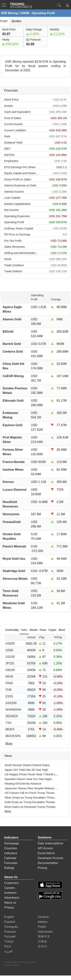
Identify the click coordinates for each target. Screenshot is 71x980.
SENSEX (12, 716)
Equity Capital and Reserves (21, 173)
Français (10, 932)
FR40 (9, 683)
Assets (8, 106)
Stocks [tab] (34, 630)
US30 (9, 650)
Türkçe (9, 941)
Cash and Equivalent (17, 112)
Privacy (9, 907)
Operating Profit (14, 222)
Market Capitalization (17, 204)
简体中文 (44, 937)
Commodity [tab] (12, 630)
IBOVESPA (13, 736)
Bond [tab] (62, 630)
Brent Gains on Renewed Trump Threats (30, 807)
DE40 (9, 677)
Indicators (11, 853)
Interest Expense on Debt (20, 185)
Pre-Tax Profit (13, 241)
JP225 (10, 663)
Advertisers (12, 898)
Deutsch (43, 917)
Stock (8, 259)
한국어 (42, 946)
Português (11, 927)
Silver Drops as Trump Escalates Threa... (30, 797)
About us (10, 903)
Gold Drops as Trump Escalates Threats (30, 802)
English (9, 917)
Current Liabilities (15, 130)
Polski (42, 927)
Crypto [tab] (52, 630)
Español (10, 922)
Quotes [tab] (16, 21)
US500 (10, 644)
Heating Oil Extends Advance (23, 784)
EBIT (7, 149)
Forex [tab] (43, 630)
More (8, 811)
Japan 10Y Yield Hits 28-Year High (26, 770)
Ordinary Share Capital (19, 228)
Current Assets (13, 124)
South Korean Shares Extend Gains (27, 765)
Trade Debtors (13, 271)
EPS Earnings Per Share (20, 167)
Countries (11, 848)
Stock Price (11, 100)
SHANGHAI (13, 710)
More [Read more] (9, 744)
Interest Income (14, 192)
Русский (10, 937)
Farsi (8, 946)
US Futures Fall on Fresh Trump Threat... (30, 793)
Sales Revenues (14, 247)
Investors (10, 893)
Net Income (11, 210)
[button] (67, 6)
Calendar (10, 858)
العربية (8, 951)
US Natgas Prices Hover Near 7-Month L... (31, 774)
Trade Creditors (14, 265)
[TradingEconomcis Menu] (5, 5)
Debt (7, 136)
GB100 (10, 670)
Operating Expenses (17, 216)
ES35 (9, 696)
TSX (8, 723)
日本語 (42, 941)
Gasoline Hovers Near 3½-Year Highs (28, 779)
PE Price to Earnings (17, 234)
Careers (10, 888)
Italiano (43, 922)
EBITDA (9, 155)
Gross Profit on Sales (18, 179)
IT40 (9, 690)
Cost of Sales (13, 118)
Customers (11, 883)
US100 (10, 657)
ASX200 (11, 703)
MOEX (10, 729)
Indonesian (45, 932)
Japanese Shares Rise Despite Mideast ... (31, 788)
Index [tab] (24, 630)
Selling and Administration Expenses (21, 253)
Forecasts (11, 863)
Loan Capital (12, 198)
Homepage (12, 843)
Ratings (9, 868)
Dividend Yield (13, 143)
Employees (11, 161)
